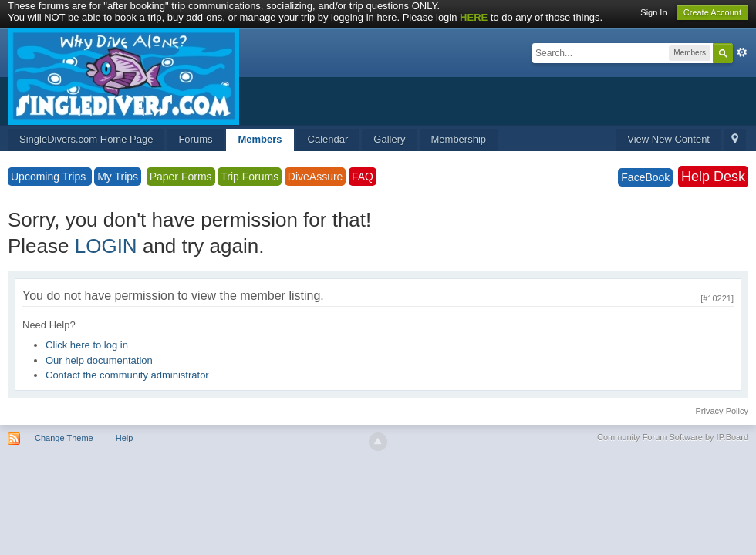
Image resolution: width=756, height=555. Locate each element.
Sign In (653, 12)
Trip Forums (250, 177)
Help (125, 438)
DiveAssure (316, 177)
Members (260, 139)
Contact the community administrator (127, 375)
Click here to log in (87, 345)
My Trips (118, 177)
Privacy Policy (722, 411)
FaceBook (645, 177)
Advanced (742, 52)
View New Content (668, 139)
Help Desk (713, 177)
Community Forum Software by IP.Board (673, 437)
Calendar (328, 139)
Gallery (389, 139)
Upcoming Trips (50, 177)
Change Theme (64, 438)
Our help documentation (99, 360)
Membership (459, 139)
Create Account (712, 12)
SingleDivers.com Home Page (86, 139)
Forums (195, 139)
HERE (474, 17)
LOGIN (106, 246)
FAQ (363, 177)
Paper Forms (181, 177)
